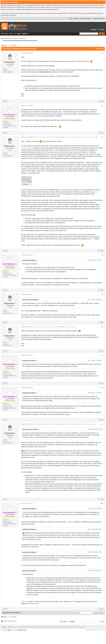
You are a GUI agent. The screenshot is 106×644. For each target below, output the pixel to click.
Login (19, 34)
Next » (14, 45)
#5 (102, 294)
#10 (102, 503)
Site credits (73, 627)
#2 (102, 106)
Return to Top (12, 627)
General (21, 38)
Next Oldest (7, 613)
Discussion (15, 38)
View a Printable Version (10, 621)
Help (102, 30)
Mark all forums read (35, 627)
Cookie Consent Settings (61, 627)
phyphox (4, 627)
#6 (102, 327)
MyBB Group (22, 630)
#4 (102, 255)
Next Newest (16, 613)
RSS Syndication (48, 627)
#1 (102, 53)
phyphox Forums (6, 38)
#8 (102, 388)
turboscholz (9, 62)
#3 (102, 137)
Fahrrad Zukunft (27, 148)
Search (94, 30)
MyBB (9, 630)
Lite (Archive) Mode (23, 627)
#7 (102, 355)
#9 (102, 424)
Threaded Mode (100, 49)
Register (25, 34)
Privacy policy (81, 627)
